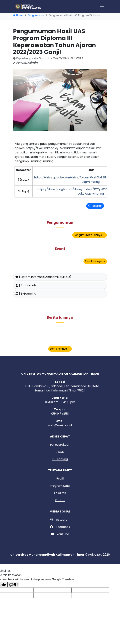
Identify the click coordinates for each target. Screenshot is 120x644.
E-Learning (60, 459)
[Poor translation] (13, 584)
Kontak (60, 500)
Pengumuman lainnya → (90, 235)
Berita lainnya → (60, 349)
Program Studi (60, 486)
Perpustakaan (60, 445)
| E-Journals (26, 285)
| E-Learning (26, 294)
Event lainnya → (95, 261)
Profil (60, 479)
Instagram (60, 520)
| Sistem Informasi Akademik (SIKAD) (43, 277)
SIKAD (60, 452)
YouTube (60, 534)
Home (18, 15)
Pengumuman (36, 15)
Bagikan (95, 206)
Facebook (60, 527)
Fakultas (60, 493)
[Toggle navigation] (102, 7)
